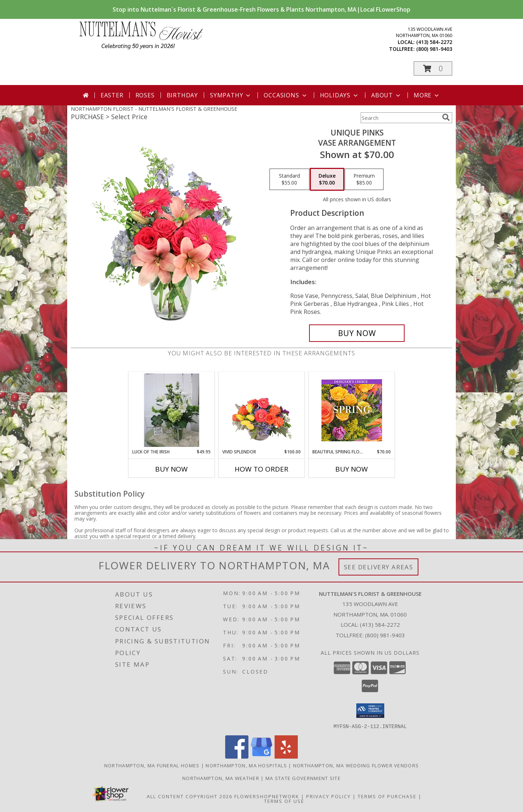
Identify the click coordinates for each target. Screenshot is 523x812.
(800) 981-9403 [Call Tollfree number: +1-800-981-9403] (385, 635)
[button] (433, 68)
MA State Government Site (303, 778)
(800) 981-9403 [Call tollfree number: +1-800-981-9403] (434, 49)
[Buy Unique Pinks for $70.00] (357, 333)
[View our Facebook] (237, 756)
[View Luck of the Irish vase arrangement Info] (172, 410)
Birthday (182, 95)
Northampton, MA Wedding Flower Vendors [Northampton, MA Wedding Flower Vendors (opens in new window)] (356, 765)
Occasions (286, 95)
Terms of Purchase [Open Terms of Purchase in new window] (387, 796)
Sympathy (231, 95)
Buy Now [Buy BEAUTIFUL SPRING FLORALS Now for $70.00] (352, 469)
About (386, 95)
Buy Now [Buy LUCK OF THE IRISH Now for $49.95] (171, 469)
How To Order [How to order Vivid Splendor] (261, 469)
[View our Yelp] (286, 756)
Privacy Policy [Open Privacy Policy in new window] (329, 796)
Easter (112, 95)
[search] (446, 117)
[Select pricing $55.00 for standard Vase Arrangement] (289, 179)
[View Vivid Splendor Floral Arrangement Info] (262, 410)
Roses (145, 95)
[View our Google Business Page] (261, 756)
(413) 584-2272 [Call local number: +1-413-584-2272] (434, 42)
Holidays (340, 95)
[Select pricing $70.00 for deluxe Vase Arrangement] (327, 179)
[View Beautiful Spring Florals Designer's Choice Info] (352, 410)
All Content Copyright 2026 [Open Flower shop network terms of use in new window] (190, 796)
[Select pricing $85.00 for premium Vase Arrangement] (364, 179)
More (427, 95)
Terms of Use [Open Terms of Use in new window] (284, 801)
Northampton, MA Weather (221, 778)
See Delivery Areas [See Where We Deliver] (379, 567)
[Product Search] (400, 118)
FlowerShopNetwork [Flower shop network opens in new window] (267, 796)
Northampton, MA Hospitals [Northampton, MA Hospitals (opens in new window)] (246, 765)
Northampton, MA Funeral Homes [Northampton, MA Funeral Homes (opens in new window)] (152, 765)
